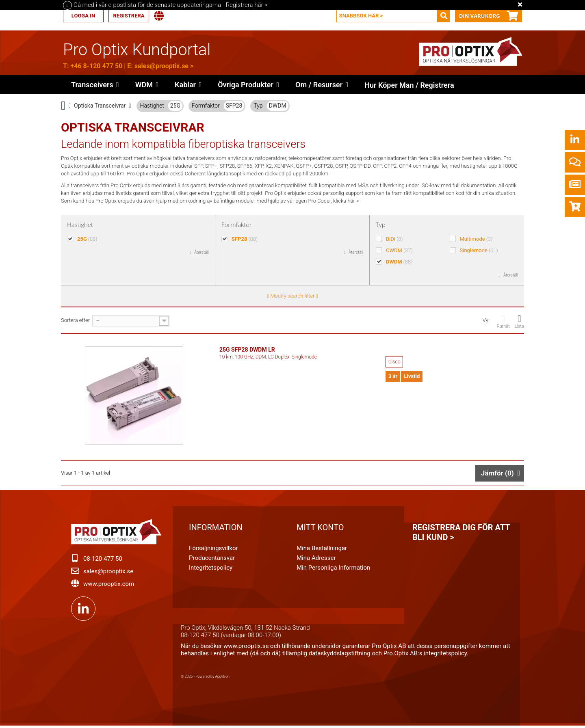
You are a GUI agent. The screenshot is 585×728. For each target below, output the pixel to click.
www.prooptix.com (109, 585)
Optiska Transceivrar (100, 106)
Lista (519, 321)
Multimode (476, 239)
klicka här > (346, 201)
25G (175, 106)
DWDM (278, 106)
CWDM (399, 250)
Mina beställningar (322, 550)
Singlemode (479, 250)
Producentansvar (212, 560)
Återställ (201, 252)
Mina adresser (316, 560)
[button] (248, 84)
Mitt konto (320, 529)
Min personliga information (333, 569)
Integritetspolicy (211, 569)
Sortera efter (75, 320)
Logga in (83, 16)
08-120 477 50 (103, 560)
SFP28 (234, 106)
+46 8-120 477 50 (96, 66)
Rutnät (503, 321)
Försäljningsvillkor (213, 550)
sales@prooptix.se (161, 66)
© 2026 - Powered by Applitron (205, 678)
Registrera (129, 16)
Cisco (394, 362)
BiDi (394, 239)
